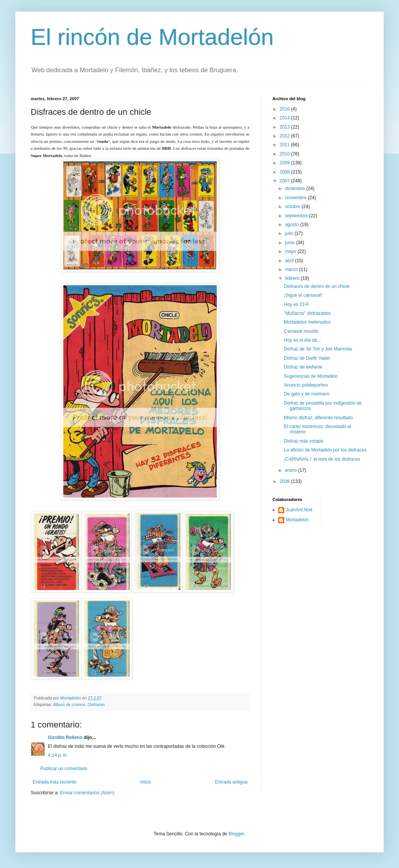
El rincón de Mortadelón (152, 37)
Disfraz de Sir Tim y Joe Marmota (318, 349)
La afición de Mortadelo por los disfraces (325, 450)
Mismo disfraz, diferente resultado (318, 418)
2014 (285, 118)
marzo (292, 269)
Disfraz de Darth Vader (307, 358)
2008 (285, 172)
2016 (285, 109)
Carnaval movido (301, 331)
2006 (285, 481)
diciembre (296, 188)
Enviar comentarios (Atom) (87, 793)
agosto (293, 225)
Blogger (236, 834)
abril (290, 261)
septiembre (297, 216)
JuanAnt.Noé (299, 510)
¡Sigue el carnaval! (303, 295)
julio (290, 233)
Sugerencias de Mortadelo (311, 376)
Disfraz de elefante (303, 367)
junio (291, 243)
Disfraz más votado (304, 441)
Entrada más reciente (54, 782)
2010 (285, 154)
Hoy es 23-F (296, 304)
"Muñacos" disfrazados (307, 313)
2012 (285, 136)
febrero (293, 278)
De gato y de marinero (307, 394)
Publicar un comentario (64, 769)
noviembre (296, 198)
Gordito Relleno (65, 737)
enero (292, 470)
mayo (291, 251)
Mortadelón (297, 520)
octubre (293, 207)
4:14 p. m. (58, 755)
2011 (285, 145)
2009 (285, 163)
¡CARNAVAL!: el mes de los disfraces (322, 459)
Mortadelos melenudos (307, 322)
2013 (285, 127)
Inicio (146, 782)
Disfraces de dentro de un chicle (317, 286)
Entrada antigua (231, 782)
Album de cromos (69, 704)
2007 (285, 181)
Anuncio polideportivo (306, 385)
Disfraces (96, 704)
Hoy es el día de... (303, 340)
